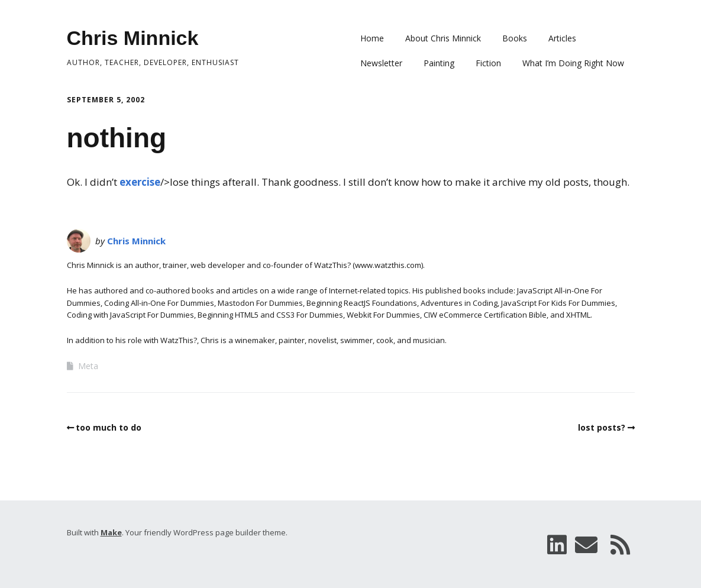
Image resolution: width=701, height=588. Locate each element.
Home (372, 38)
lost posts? (602, 427)
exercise (140, 182)
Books (515, 38)
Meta (88, 366)
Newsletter (381, 63)
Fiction (488, 63)
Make (111, 532)
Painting (439, 63)
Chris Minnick (133, 38)
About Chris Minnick (443, 38)
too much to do (109, 427)
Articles (562, 38)
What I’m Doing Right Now (573, 63)
